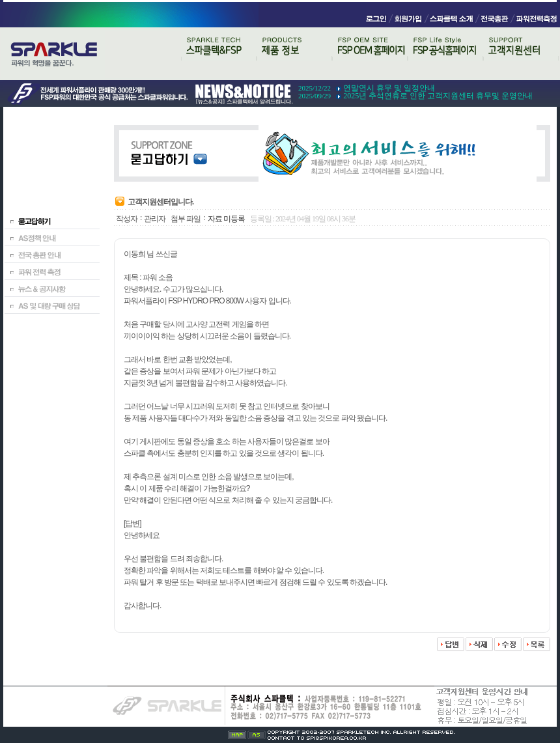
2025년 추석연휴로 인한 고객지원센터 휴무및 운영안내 (438, 96)
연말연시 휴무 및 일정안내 (389, 88)
